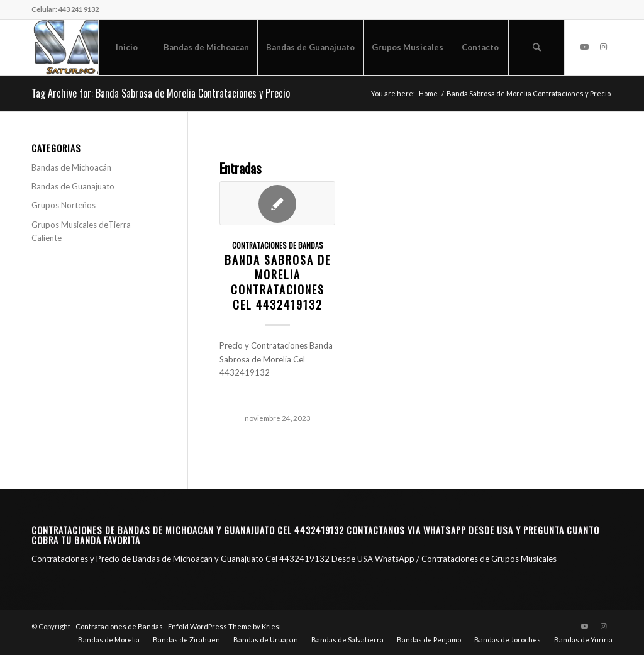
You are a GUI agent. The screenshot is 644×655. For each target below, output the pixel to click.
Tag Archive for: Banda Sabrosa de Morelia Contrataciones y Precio (161, 93)
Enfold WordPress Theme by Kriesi (225, 626)
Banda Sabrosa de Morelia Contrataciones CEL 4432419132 (278, 282)
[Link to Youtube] (584, 47)
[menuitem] (126, 47)
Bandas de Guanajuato (73, 186)
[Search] (536, 47)
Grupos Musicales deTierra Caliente (81, 231)
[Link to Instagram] (603, 47)
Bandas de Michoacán (71, 167)
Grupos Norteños (64, 205)
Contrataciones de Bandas (278, 245)
